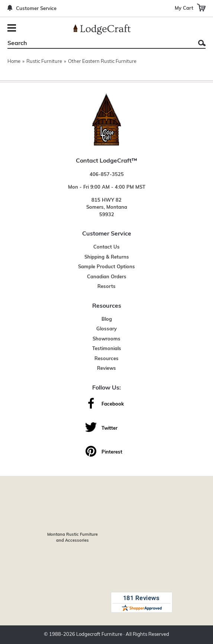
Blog (107, 319)
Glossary (106, 329)
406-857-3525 (107, 175)
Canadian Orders (107, 277)
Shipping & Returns (107, 257)
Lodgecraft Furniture (99, 635)
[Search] (98, 44)
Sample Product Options (106, 267)
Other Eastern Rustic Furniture (102, 62)
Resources (106, 359)
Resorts (106, 287)
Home (14, 62)
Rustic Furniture (44, 62)
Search (202, 43)
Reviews (106, 369)
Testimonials (107, 349)
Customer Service (36, 9)
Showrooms (106, 339)
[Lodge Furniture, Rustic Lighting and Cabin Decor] (102, 29)
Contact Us (106, 247)
